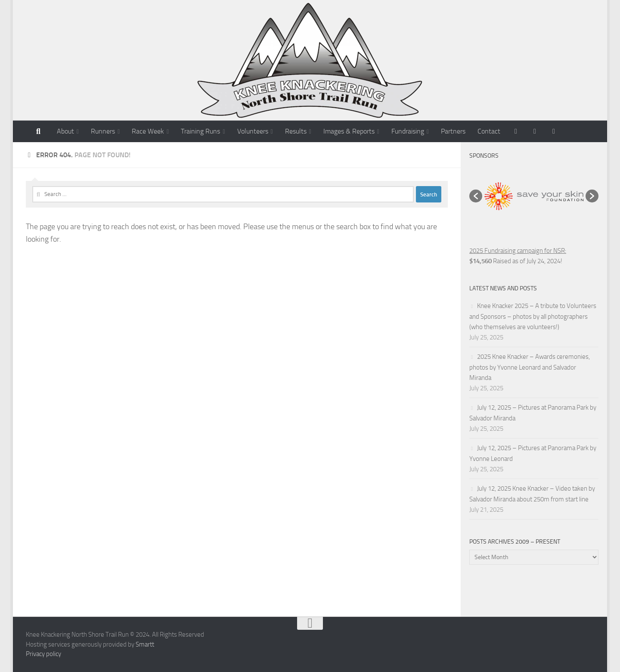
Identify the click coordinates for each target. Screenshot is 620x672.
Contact (489, 131)
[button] (476, 196)
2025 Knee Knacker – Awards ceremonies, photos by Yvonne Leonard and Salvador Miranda (530, 367)
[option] (534, 196)
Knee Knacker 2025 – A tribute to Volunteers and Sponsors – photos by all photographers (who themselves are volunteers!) (533, 316)
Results (296, 131)
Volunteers (253, 131)
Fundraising (408, 131)
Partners (453, 131)
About (65, 131)
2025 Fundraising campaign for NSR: (518, 251)
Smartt (145, 644)
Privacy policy (43, 654)
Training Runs (200, 131)
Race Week (148, 131)
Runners (103, 131)
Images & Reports (349, 131)
